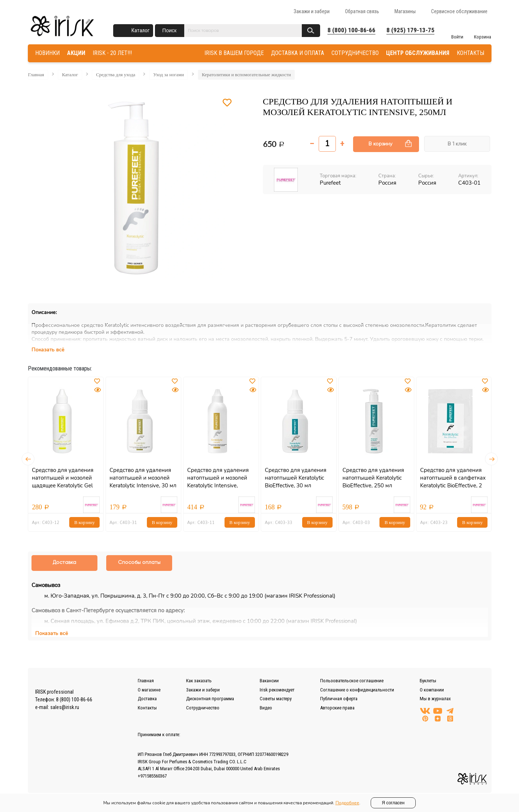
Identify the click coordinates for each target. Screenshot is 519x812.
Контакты (147, 708)
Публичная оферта (339, 699)
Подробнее (347, 803)
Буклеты (428, 681)
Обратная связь (362, 11)
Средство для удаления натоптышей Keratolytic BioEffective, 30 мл (296, 478)
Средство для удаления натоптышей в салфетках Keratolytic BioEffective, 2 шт (453, 482)
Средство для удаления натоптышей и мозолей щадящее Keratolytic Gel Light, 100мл (63, 482)
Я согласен (393, 803)
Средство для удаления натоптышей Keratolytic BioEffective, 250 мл (373, 478)
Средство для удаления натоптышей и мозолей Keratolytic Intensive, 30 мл (143, 478)
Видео (266, 708)
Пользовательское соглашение (352, 681)
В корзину (380, 144)
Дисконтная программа (210, 699)
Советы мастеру (276, 699)
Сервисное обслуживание (459, 11)
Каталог (140, 30)
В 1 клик (457, 144)
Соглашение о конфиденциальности (357, 690)
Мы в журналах (435, 699)
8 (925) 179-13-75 (410, 30)
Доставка (147, 699)
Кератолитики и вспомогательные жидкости (246, 75)
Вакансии (269, 681)
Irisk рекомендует (277, 690)
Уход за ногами (168, 75)
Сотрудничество (203, 708)
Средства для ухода (116, 75)
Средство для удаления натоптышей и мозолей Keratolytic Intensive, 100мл (218, 482)
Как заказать (199, 681)
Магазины (405, 11)
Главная (36, 75)
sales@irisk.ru (65, 707)
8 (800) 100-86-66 (351, 30)
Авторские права (337, 708)
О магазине (149, 690)
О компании (432, 690)
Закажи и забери (312, 11)
